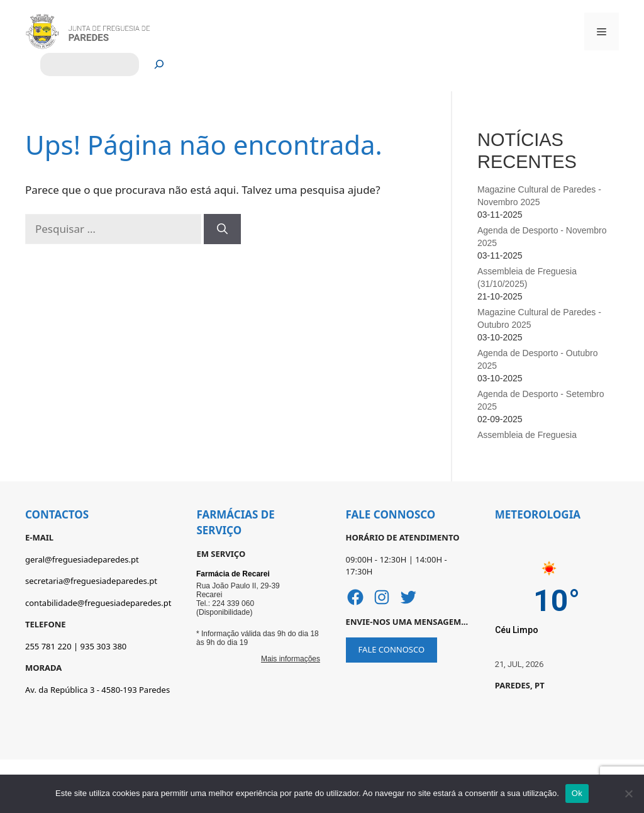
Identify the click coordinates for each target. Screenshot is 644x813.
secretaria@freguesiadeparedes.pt (91, 581)
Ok (577, 793)
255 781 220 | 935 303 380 (76, 646)
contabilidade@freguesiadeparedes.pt (98, 603)
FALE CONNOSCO (391, 649)
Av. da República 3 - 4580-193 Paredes (97, 690)
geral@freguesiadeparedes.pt (82, 559)
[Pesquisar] (159, 64)
